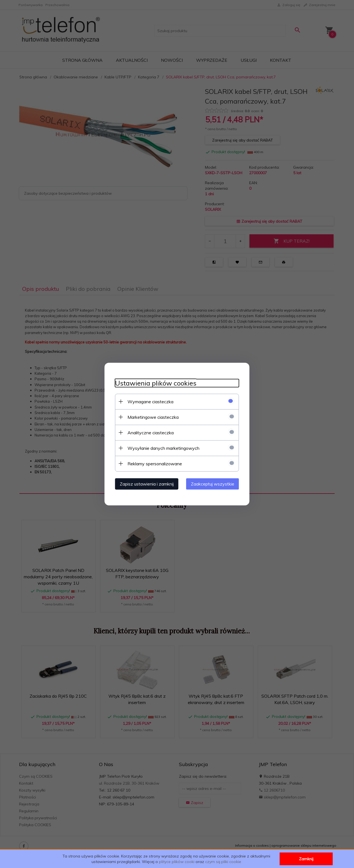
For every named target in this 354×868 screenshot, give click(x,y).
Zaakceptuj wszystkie (214, 484)
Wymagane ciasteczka (149, 401)
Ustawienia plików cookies (154, 383)
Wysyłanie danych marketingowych (162, 448)
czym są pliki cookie (223, 862)
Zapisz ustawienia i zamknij (145, 484)
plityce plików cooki (177, 862)
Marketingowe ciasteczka (151, 417)
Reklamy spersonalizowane (153, 463)
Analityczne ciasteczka (149, 432)
